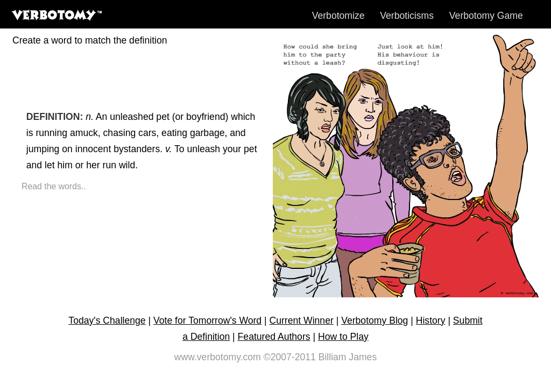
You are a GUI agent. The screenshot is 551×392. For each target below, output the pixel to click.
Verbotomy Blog (375, 320)
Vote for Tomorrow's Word (207, 320)
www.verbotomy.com (218, 357)
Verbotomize (338, 16)
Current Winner (302, 320)
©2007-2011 (290, 357)
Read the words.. (54, 186)
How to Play (343, 337)
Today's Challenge (107, 320)
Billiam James (348, 357)
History (431, 320)
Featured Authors (274, 337)
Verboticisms (407, 16)
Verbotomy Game (486, 16)
